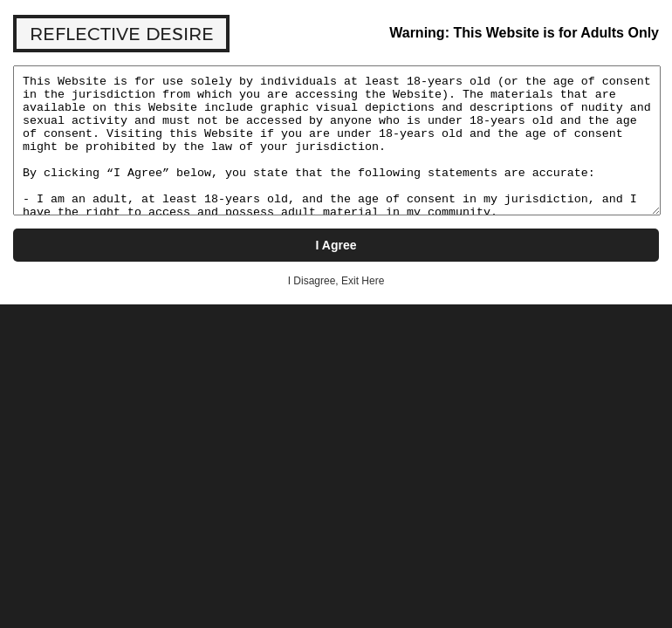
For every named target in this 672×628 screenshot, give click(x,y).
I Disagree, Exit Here (336, 281)
